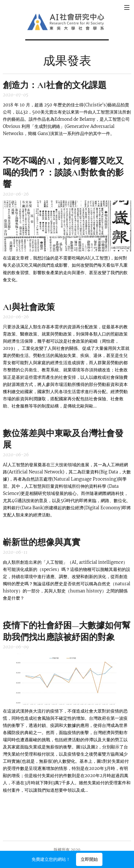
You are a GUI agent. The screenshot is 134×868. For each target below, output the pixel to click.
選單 (127, 7)
